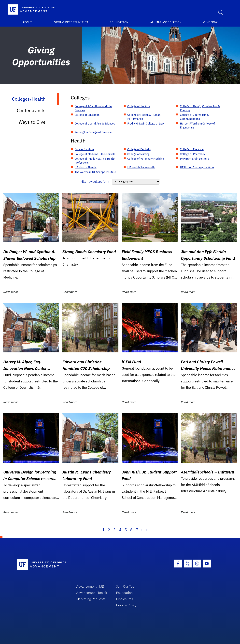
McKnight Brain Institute (195, 159)
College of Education (87, 115)
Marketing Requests (91, 599)
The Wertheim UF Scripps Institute (95, 172)
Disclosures (125, 599)
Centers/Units (31, 110)
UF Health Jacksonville (141, 167)
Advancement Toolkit (92, 593)
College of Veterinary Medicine (146, 159)
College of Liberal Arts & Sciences (95, 124)
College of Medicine (192, 149)
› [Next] (142, 530)
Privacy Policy (126, 605)
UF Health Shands (85, 167)
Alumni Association (166, 22)
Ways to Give (32, 122)
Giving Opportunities (71, 22)
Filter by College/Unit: (95, 182)
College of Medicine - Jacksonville (95, 154)
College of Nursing (138, 154)
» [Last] (147, 530)
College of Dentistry (139, 149)
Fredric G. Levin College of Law (146, 124)
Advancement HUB (90, 586)
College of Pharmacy (193, 154)
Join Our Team (127, 586)
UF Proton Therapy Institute (197, 167)
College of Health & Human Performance (144, 117)
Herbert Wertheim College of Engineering (197, 126)
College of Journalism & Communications (194, 117)
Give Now (210, 22)
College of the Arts (139, 106)
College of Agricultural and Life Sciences (93, 108)
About (27, 22)
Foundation (119, 22)
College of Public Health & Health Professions (95, 161)
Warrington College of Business (93, 132)
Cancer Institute (84, 149)
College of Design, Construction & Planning (200, 108)
